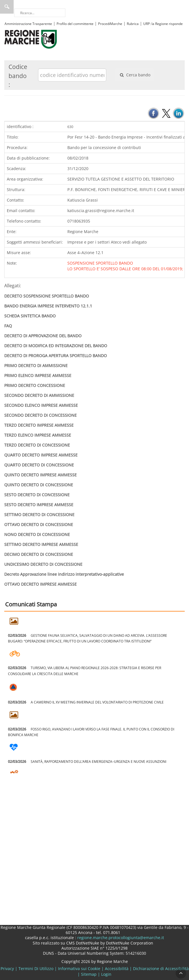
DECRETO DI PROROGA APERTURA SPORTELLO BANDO (56, 356)
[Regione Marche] (31, 39)
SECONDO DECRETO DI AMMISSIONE (39, 395)
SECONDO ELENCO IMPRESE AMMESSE (41, 405)
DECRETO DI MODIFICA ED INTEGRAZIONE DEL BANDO (56, 346)
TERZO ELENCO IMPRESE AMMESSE (38, 435)
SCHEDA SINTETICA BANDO (30, 316)
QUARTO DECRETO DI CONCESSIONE (39, 465)
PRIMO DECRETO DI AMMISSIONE (36, 366)
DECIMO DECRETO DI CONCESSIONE (39, 554)
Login (106, 974)
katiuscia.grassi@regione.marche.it (101, 211)
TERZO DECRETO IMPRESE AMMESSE (39, 425)
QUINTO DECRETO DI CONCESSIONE (39, 485)
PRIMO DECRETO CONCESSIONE (35, 385)
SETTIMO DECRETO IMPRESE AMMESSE (41, 544)
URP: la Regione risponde (163, 24)
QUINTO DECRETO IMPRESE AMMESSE (40, 475)
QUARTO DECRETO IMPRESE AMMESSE (41, 455)
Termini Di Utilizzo (36, 969)
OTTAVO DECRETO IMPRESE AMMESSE (40, 584)
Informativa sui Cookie (79, 969)
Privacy (7, 969)
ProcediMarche (110, 24)
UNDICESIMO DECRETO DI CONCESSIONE (43, 564)
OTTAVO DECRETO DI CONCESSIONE (39, 524)
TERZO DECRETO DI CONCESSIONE (37, 445)
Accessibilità (117, 969)
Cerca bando (134, 75)
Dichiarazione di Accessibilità (161, 969)
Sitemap (89, 974)
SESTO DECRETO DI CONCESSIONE (37, 495)
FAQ (8, 326)
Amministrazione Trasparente (28, 24)
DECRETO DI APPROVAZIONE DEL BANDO (43, 336)
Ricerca (7, 7)
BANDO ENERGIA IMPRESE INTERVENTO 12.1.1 (48, 306)
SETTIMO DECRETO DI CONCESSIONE (39, 515)
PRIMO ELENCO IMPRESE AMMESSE (38, 375)
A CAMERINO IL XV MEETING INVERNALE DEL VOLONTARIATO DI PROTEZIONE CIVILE (86, 702)
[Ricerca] (40, 13)
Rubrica (133, 24)
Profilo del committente (75, 24)
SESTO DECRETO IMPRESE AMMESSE (39, 505)
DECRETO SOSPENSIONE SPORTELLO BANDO (47, 296)
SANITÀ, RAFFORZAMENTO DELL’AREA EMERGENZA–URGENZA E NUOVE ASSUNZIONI (87, 762)
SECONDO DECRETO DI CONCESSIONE (40, 415)
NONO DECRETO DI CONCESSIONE (37, 534)
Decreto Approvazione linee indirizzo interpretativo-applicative (64, 574)
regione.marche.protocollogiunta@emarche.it (120, 938)
